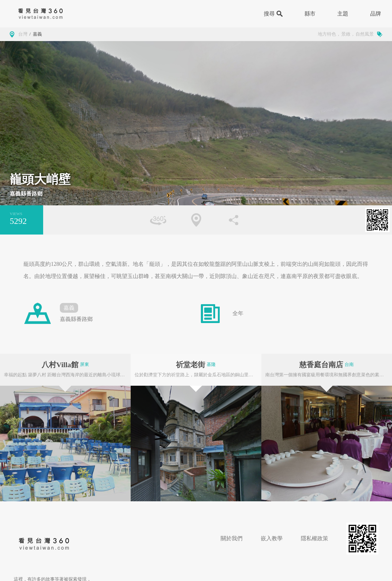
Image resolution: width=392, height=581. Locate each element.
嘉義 (37, 34)
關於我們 (232, 538)
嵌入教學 (272, 538)
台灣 (23, 34)
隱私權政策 (315, 538)
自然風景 (365, 34)
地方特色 (327, 34)
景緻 (346, 34)
